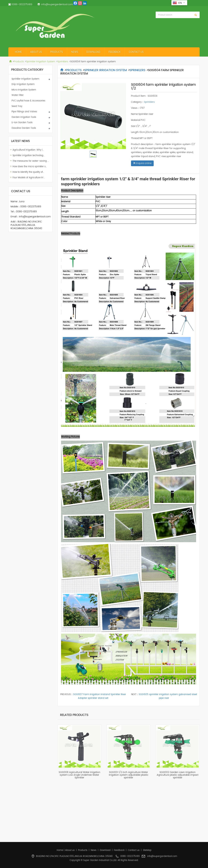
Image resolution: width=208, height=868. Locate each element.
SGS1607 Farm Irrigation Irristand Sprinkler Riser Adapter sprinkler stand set (100, 696)
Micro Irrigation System (24, 90)
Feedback (115, 52)
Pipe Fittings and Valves (24, 112)
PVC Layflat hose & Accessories (28, 101)
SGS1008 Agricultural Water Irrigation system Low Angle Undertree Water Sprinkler (80, 775)
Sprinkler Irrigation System (41, 62)
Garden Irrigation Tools (24, 117)
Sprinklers (63, 62)
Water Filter (18, 95)
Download (93, 52)
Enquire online (142, 163)
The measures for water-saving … (31, 161)
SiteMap (147, 850)
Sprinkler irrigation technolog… (29, 156)
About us (36, 52)
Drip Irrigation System (23, 84)
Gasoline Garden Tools (24, 128)
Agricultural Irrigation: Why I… (28, 150)
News (75, 52)
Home (18, 52)
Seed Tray (17, 106)
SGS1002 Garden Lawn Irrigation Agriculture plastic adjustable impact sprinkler (178, 775)
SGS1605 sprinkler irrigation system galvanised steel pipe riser (168, 696)
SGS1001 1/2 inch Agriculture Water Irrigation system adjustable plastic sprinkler (129, 775)
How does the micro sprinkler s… (30, 167)
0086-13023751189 (22, 4)
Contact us (136, 52)
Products (57, 52)
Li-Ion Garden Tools (22, 123)
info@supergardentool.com (57, 4)
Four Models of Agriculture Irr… (29, 178)
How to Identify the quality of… (28, 172)
